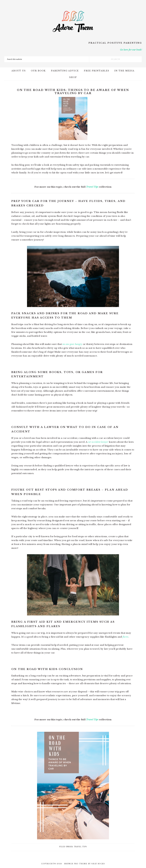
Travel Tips (92, 187)
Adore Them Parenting (73, 22)
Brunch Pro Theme (76, 864)
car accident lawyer (98, 442)
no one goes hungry (72, 344)
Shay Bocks (98, 864)
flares (126, 637)
